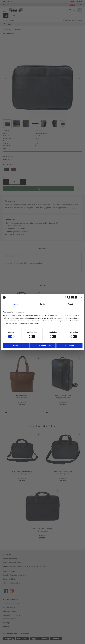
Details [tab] (42, 304)
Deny (16, 345)
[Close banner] (82, 298)
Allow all (69, 345)
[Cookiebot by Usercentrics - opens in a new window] (67, 298)
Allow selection (42, 345)
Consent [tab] (15, 304)
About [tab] (70, 304)
